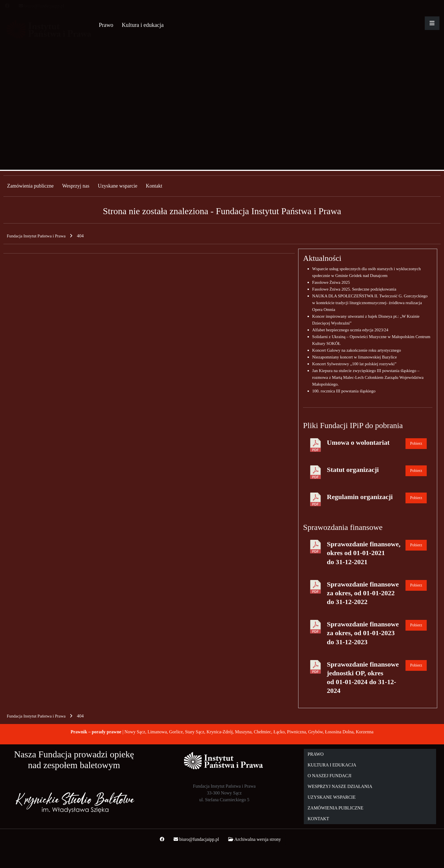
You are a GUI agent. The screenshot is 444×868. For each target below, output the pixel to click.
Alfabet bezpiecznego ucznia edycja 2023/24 (350, 330)
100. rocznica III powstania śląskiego (344, 391)
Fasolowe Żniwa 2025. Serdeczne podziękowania (354, 289)
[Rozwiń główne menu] (432, 23)
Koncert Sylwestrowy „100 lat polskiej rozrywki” (354, 364)
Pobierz (416, 443)
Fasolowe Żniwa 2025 (331, 282)
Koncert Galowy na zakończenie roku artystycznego (357, 350)
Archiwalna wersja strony (258, 839)
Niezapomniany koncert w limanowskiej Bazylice (354, 357)
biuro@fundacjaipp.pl (44, 6)
